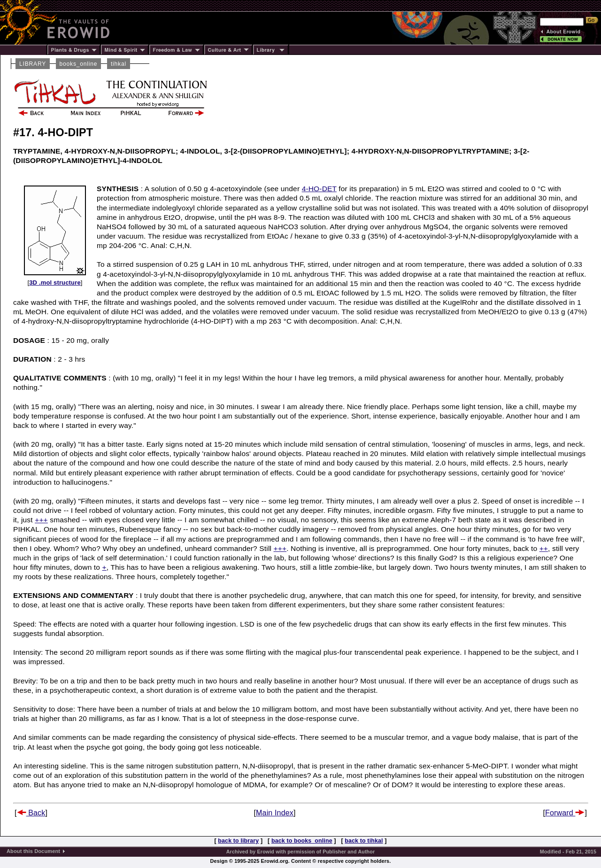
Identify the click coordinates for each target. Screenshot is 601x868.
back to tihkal (364, 841)
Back (31, 813)
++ (544, 548)
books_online (79, 64)
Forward (565, 813)
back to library (238, 841)
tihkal (119, 64)
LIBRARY (33, 64)
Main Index (275, 813)
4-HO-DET (319, 189)
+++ (41, 520)
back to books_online (302, 841)
